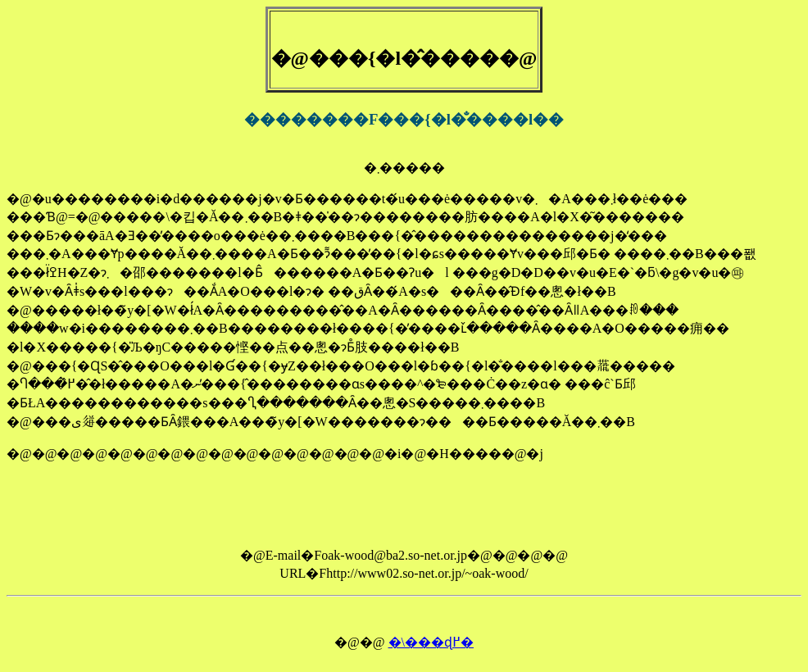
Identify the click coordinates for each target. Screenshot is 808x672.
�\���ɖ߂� (431, 642)
